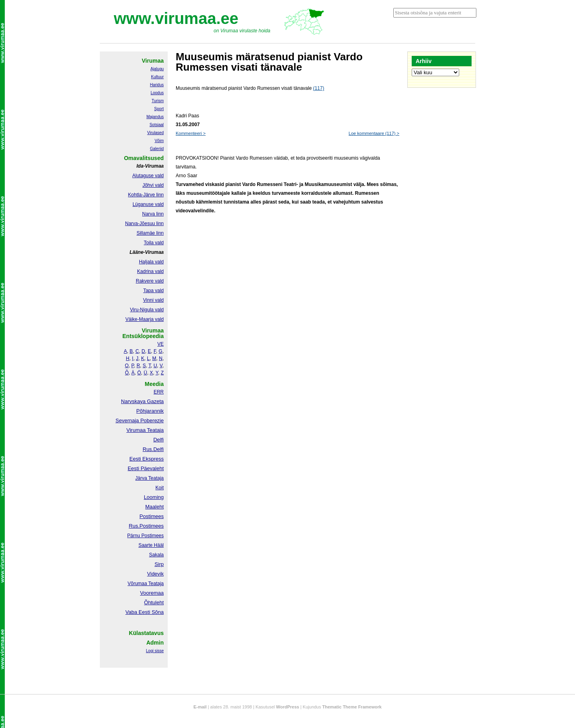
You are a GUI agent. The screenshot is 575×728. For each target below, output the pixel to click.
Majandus (155, 117)
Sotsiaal (157, 125)
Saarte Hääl (151, 545)
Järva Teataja (150, 478)
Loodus (157, 93)
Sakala (156, 555)
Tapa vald (154, 291)
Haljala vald (151, 262)
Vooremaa (152, 593)
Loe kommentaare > (374, 133)
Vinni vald (153, 300)
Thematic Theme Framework (352, 707)
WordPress (287, 707)
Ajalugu (157, 69)
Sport (159, 109)
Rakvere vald (150, 281)
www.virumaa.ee (176, 18)
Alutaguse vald (148, 176)
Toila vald (154, 243)
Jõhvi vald (153, 185)
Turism (158, 101)
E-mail (200, 707)
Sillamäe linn (150, 233)
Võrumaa (137, 584)
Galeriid (157, 149)
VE (161, 344)
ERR (159, 392)
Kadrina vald (150, 271)
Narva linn (153, 214)
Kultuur (157, 77)
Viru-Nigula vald (147, 310)
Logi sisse (155, 651)
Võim (159, 141)
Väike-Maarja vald (145, 319)
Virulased (155, 133)
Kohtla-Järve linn (146, 195)
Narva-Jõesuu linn (144, 224)
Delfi (159, 440)
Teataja (155, 584)
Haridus (157, 85)
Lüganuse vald (148, 204)
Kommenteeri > (191, 133)
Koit (160, 488)
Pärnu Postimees (146, 536)
